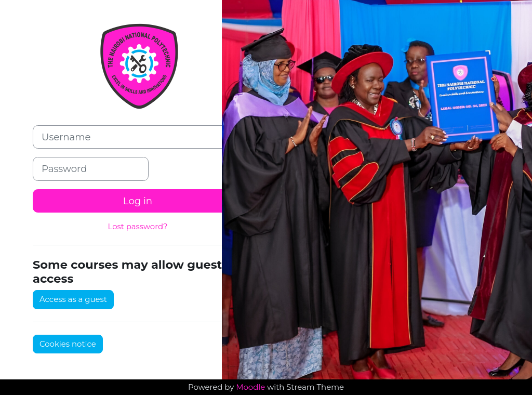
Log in (138, 201)
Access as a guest (73, 299)
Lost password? (137, 227)
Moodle (250, 387)
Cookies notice (68, 344)
